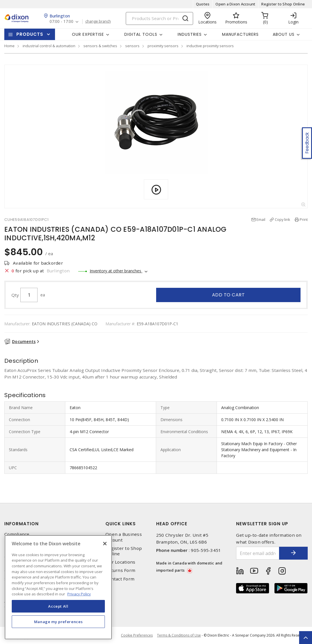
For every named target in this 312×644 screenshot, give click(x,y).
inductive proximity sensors (210, 46)
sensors (132, 46)
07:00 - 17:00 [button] (61, 22)
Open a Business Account (124, 537)
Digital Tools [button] (141, 34)
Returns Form (120, 570)
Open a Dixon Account (235, 4)
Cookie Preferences (137, 635)
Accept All (58, 606)
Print (304, 219)
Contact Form (120, 579)
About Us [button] (284, 34)
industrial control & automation (49, 46)
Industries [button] (190, 34)
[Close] (105, 544)
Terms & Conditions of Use (179, 635)
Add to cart (228, 295)
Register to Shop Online (283, 4)
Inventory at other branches (116, 271)
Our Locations (120, 562)
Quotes (203, 4)
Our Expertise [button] (88, 34)
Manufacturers (240, 34)
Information (21, 524)
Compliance (17, 534)
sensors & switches (100, 46)
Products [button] (30, 34)
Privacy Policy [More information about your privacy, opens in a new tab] (79, 594)
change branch (98, 21)
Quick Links (121, 524)
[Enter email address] (258, 553)
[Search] (159, 18)
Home (9, 46)
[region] (58, 587)
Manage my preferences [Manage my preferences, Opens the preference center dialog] (58, 622)
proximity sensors (163, 46)
